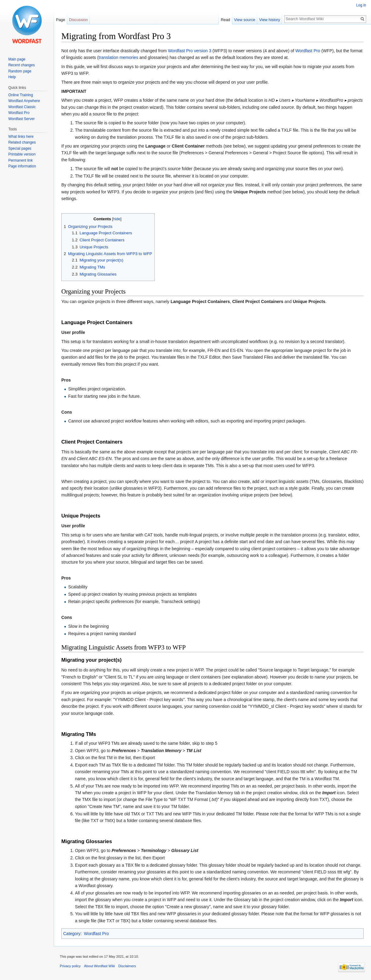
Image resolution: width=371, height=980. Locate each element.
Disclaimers (127, 966)
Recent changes (22, 65)
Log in (361, 5)
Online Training (21, 95)
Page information (22, 166)
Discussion (78, 20)
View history (270, 20)
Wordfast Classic (22, 107)
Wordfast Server (21, 119)
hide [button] (117, 219)
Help (12, 77)
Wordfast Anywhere (24, 101)
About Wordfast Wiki (100, 966)
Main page (17, 59)
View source (245, 20)
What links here (21, 137)
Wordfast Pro (308, 51)
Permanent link (20, 160)
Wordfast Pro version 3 (189, 51)
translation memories (118, 57)
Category (72, 934)
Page (60, 20)
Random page (20, 71)
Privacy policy (70, 966)
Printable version (22, 154)
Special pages (20, 148)
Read (226, 20)
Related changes (22, 142)
